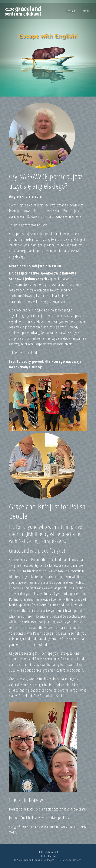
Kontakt (71, 11)
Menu (86, 11)
